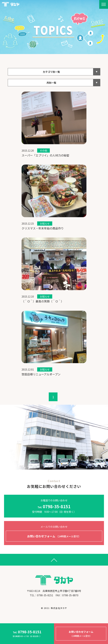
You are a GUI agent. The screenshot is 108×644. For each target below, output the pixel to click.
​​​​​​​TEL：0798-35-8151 (41, 595)
